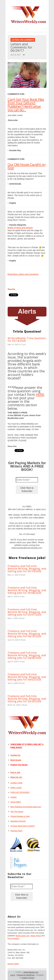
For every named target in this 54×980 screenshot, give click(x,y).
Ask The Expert (17, 812)
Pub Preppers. (14, 938)
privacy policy (13, 964)
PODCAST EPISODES (20, 792)
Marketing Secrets (18, 821)
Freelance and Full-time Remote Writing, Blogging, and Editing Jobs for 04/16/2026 (27, 634)
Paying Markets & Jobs (20, 816)
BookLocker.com (23, 936)
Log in (13, 975)
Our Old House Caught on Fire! (27, 166)
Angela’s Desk (16, 783)
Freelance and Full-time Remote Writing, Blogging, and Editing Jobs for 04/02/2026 (27, 677)
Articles (14, 797)
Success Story (16, 831)
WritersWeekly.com (30, 972)
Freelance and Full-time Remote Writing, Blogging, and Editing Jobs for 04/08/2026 (27, 655)
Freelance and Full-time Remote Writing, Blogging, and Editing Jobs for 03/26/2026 (27, 699)
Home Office (16, 802)
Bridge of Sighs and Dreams (20, 228)
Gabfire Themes (28, 978)
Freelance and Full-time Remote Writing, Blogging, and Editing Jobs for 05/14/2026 (27, 569)
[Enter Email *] (27, 480)
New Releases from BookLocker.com (26, 807)
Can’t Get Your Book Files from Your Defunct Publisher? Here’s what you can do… (26, 105)
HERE (40, 394)
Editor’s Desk (16, 788)
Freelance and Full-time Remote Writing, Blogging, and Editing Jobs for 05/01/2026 (27, 612)
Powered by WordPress (26, 975)
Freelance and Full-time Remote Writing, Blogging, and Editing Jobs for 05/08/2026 (27, 590)
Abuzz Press (36, 936)
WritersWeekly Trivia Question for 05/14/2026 (27, 339)
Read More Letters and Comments (23, 274)
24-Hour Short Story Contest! (23, 826)
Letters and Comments (23, 40)
